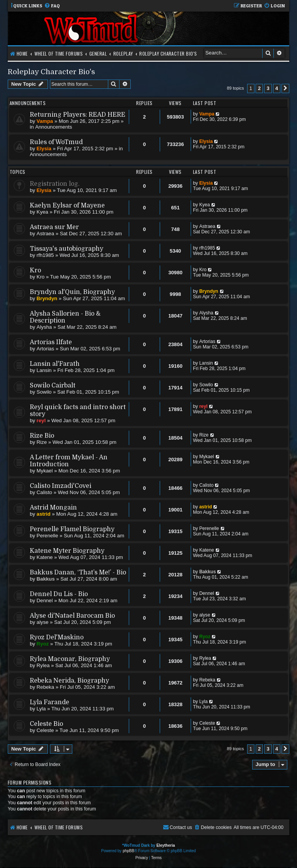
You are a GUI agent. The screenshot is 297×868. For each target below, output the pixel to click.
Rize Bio (42, 436)
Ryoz (43, 644)
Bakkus (46, 579)
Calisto (44, 492)
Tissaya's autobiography (67, 249)
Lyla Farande (49, 702)
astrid (44, 514)
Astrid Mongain (53, 508)
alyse (43, 622)
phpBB (128, 851)
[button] (285, 88)
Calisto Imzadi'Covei (61, 486)
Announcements (54, 127)
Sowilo (44, 392)
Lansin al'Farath (55, 364)
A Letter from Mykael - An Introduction (69, 461)
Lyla (41, 709)
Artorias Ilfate (51, 342)
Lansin (44, 370)
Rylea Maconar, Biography (70, 659)
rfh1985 (45, 255)
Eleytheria (166, 845)
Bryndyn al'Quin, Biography (72, 292)
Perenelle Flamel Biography (72, 529)
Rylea (43, 665)
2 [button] (259, 88)
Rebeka (45, 687)
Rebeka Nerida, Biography (69, 681)
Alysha (44, 327)
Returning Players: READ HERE (78, 115)
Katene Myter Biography (67, 551)
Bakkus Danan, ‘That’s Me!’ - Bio (78, 572)
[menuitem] (52, 6)
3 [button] (268, 88)
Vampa (45, 121)
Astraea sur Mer (54, 227)
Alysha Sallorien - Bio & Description (65, 317)
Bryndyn (47, 298)
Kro (35, 270)
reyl (41, 420)
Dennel (45, 600)
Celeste (45, 730)
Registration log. (55, 184)
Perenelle (48, 536)
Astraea (45, 234)
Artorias (45, 349)
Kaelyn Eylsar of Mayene (67, 206)
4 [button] (277, 88)
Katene (45, 557)
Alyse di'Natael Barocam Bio (72, 616)
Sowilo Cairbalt (53, 386)
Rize (42, 442)
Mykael (45, 471)
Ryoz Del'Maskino (57, 637)
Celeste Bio (46, 724)
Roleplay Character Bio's (51, 72)
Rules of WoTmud (56, 142)
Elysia (44, 149)
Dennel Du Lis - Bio (59, 594)
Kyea (43, 212)
